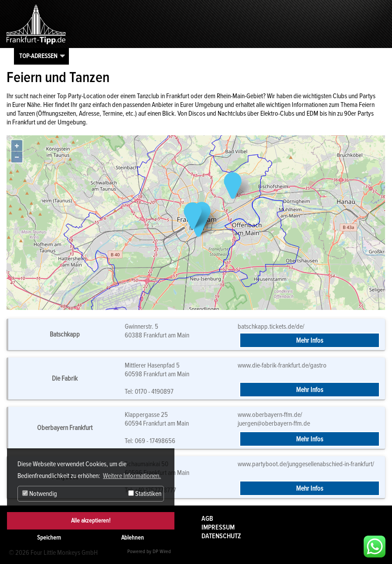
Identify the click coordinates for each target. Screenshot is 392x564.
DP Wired (162, 552)
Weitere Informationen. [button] (132, 476)
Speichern (49, 538)
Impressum (218, 527)
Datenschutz (221, 536)
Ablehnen (133, 538)
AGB (207, 519)
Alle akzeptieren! (91, 521)
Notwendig (40, 494)
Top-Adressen (38, 56)
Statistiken (145, 494)
